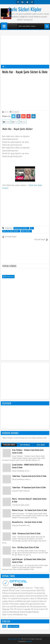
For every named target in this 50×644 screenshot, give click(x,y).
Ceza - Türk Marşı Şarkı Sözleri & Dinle (26, 547)
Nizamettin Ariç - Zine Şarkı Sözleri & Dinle (27, 522)
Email (6, 122)
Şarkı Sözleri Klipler (25, 9)
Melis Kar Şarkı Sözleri (11, 231)
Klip (4, 626)
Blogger (29, 641)
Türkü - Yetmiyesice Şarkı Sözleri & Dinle (26, 533)
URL (23, 122)
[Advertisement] (25, 92)
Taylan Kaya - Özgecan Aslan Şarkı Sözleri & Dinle (29, 476)
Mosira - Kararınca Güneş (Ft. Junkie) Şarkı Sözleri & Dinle (29, 500)
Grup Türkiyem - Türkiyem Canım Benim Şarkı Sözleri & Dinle (28, 451)
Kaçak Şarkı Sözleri (21, 228)
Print (15, 122)
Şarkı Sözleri (26, 231)
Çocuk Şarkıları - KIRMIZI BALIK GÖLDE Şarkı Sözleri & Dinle (28, 466)
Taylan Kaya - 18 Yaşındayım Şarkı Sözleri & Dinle (29, 487)
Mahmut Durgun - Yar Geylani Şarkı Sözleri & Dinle (30, 510)
